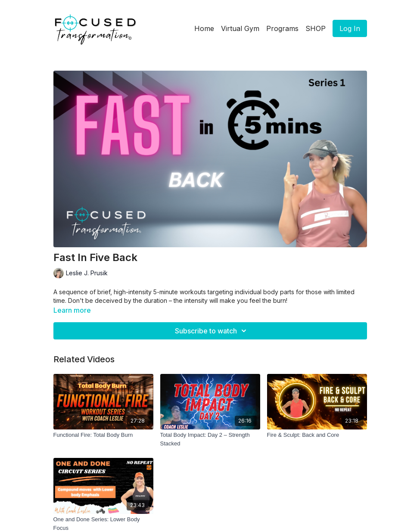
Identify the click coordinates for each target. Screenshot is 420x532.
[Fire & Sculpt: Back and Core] (317, 435)
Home (204, 28)
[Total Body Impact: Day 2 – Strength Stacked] (210, 439)
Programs (282, 28)
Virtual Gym (240, 28)
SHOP (316, 28)
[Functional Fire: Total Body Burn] (103, 435)
